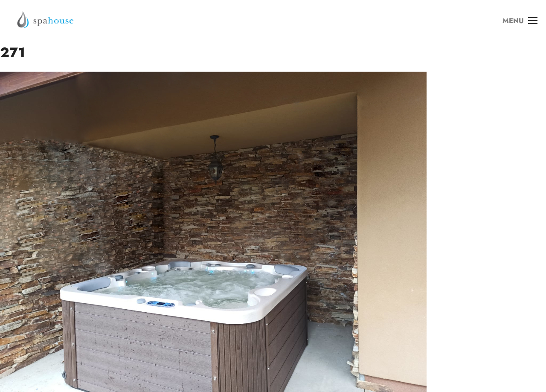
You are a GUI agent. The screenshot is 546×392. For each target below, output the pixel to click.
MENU (520, 21)
